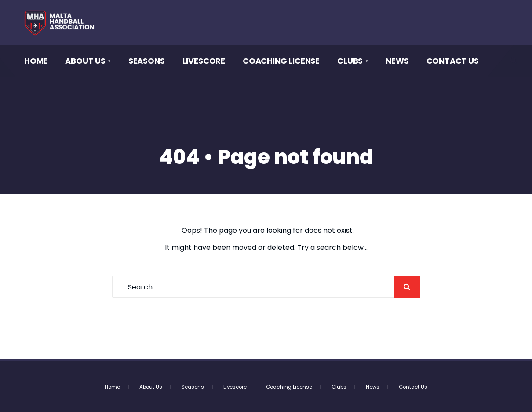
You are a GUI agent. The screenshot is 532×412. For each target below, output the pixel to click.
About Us (85, 61)
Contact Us (453, 61)
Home (36, 61)
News (397, 61)
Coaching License (281, 61)
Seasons (147, 61)
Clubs (350, 61)
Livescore (204, 61)
